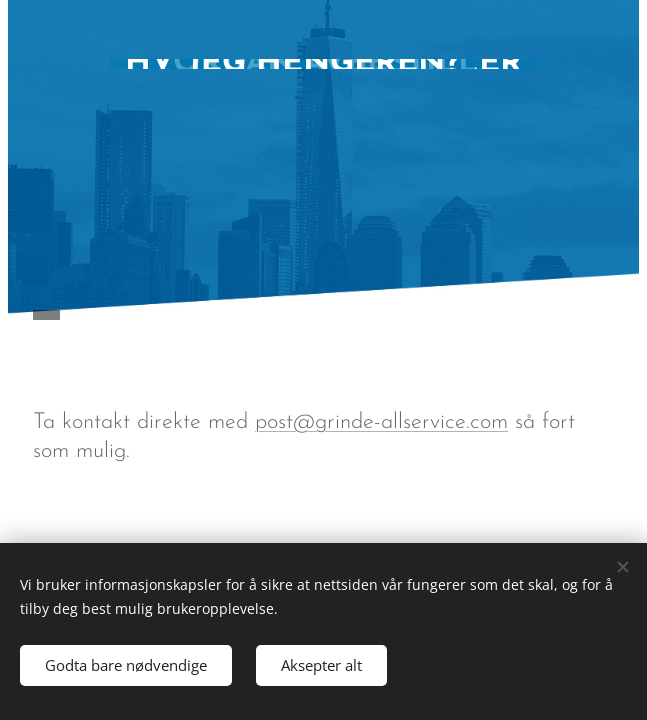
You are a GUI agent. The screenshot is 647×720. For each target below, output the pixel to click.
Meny (594, 316)
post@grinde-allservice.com (381, 422)
